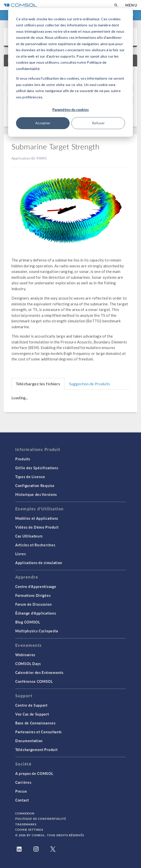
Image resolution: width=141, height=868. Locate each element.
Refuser (98, 123)
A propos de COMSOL (34, 773)
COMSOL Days (28, 664)
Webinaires (25, 655)
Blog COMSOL (28, 622)
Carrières (23, 782)
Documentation (29, 741)
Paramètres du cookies (70, 110)
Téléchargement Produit (36, 750)
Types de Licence (30, 477)
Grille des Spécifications (37, 468)
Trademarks (26, 824)
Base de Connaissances (35, 723)
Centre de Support (31, 705)
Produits (23, 459)
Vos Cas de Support (32, 714)
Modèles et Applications (37, 518)
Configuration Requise (35, 485)
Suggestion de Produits (90, 384)
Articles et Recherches (35, 545)
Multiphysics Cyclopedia (37, 631)
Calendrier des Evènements (39, 672)
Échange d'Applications (36, 613)
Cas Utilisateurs (29, 536)
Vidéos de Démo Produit (37, 527)
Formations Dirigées (33, 595)
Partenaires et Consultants (38, 732)
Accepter (43, 123)
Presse (21, 791)
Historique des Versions (36, 494)
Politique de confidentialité (41, 819)
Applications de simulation (39, 563)
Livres (20, 554)
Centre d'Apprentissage (36, 586)
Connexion (25, 813)
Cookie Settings (29, 830)
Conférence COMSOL (34, 681)
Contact (22, 800)
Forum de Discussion (33, 604)
